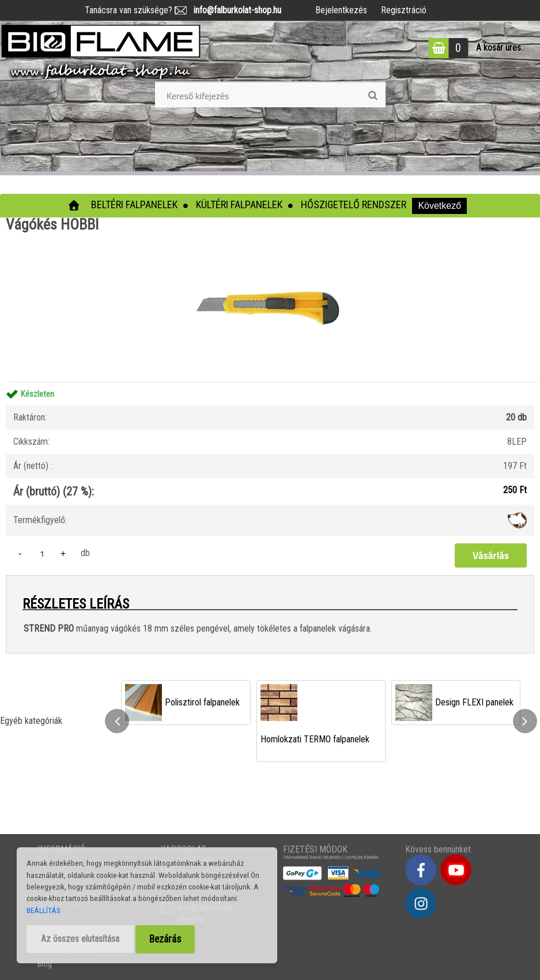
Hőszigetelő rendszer (354, 204)
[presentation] (117, 721)
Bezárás (165, 939)
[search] (373, 96)
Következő (439, 206)
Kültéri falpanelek (239, 204)
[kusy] (42, 553)
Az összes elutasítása (80, 939)
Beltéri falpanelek (134, 204)
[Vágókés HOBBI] (270, 236)
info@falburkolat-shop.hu (234, 10)
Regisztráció (404, 10)
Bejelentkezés (341, 10)
